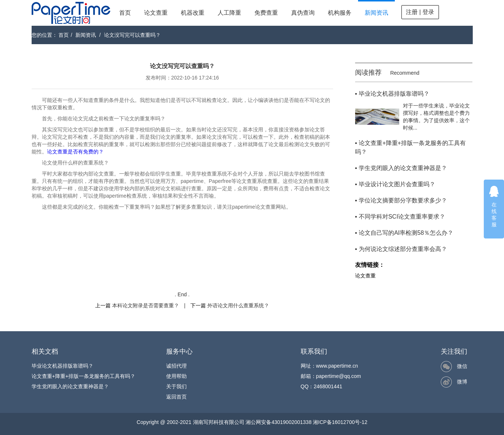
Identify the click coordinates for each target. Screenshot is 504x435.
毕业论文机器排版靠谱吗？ (62, 366)
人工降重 (229, 13)
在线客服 (494, 206)
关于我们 (176, 386)
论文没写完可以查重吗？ (132, 35)
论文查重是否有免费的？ (75, 152)
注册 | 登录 (420, 12)
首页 (125, 13)
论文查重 (156, 13)
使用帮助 (176, 376)
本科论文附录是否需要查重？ (146, 305)
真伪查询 (303, 13)
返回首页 (176, 397)
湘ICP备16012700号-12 (340, 422)
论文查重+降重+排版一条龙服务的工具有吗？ (83, 376)
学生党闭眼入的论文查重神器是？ (70, 386)
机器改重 (193, 13)
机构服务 (340, 13)
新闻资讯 (376, 13)
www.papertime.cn (337, 366)
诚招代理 (176, 366)
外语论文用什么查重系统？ (238, 305)
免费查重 (266, 13)
